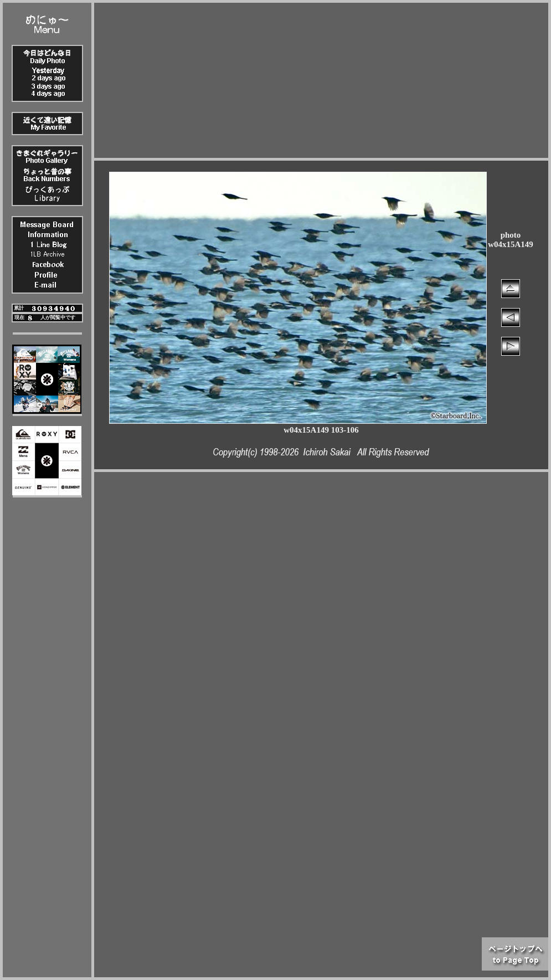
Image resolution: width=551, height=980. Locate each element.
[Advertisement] (321, 80)
